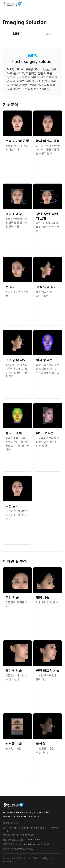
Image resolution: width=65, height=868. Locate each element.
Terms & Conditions (13, 812)
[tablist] (32, 34)
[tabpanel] (32, 415)
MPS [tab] (16, 33)
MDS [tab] (49, 34)
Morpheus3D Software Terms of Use (22, 817)
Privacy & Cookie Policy (38, 812)
